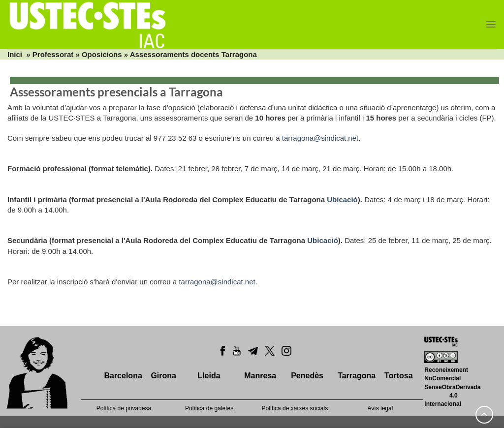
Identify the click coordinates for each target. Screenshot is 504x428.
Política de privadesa (124, 408)
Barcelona (123, 376)
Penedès (307, 376)
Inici (15, 54)
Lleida (209, 376)
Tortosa (398, 376)
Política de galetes (209, 408)
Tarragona (357, 376)
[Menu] (491, 24)
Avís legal (380, 408)
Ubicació (342, 199)
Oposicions (102, 54)
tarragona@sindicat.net (320, 138)
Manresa (260, 376)
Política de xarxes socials (295, 408)
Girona (163, 376)
